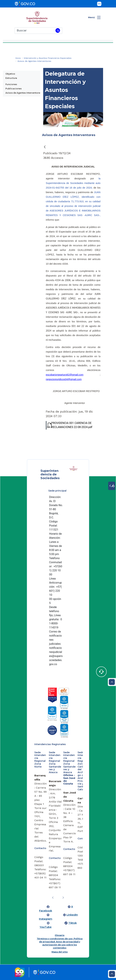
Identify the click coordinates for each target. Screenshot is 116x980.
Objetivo (10, 74)
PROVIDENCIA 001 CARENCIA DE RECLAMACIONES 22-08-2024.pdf (69, 425)
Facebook (46, 911)
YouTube (46, 927)
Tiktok (73, 923)
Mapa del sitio (60, 952)
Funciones (11, 84)
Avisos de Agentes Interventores (23, 93)
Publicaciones (14, 89)
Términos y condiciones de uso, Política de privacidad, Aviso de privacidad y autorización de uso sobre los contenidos (60, 943)
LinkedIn (72, 915)
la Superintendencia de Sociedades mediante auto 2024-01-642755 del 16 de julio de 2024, (73, 183)
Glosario (60, 935)
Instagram (46, 919)
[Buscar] (34, 31)
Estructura (11, 78)
